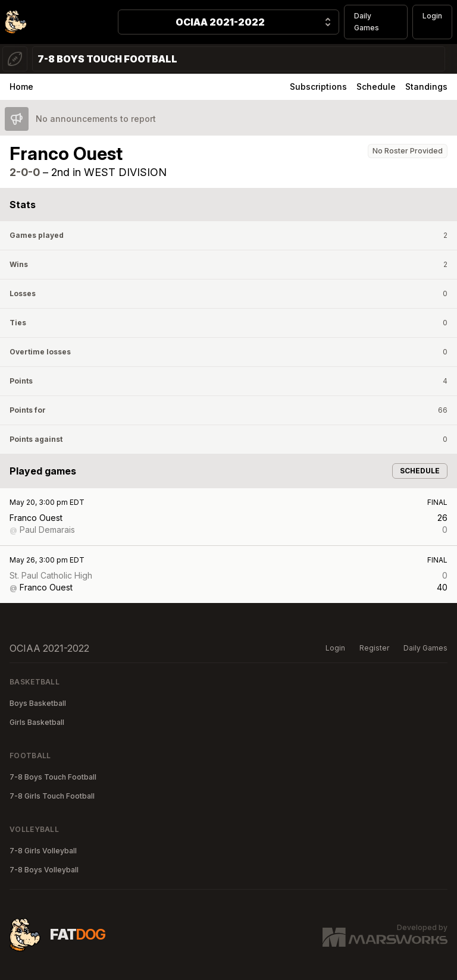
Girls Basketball (37, 722)
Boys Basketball (38, 703)
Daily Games (367, 22)
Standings (426, 87)
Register (374, 648)
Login (432, 16)
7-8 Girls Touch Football (52, 796)
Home (21, 87)
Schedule (376, 87)
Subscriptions (318, 87)
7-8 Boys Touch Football (53, 777)
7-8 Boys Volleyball (44, 870)
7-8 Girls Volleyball (43, 851)
